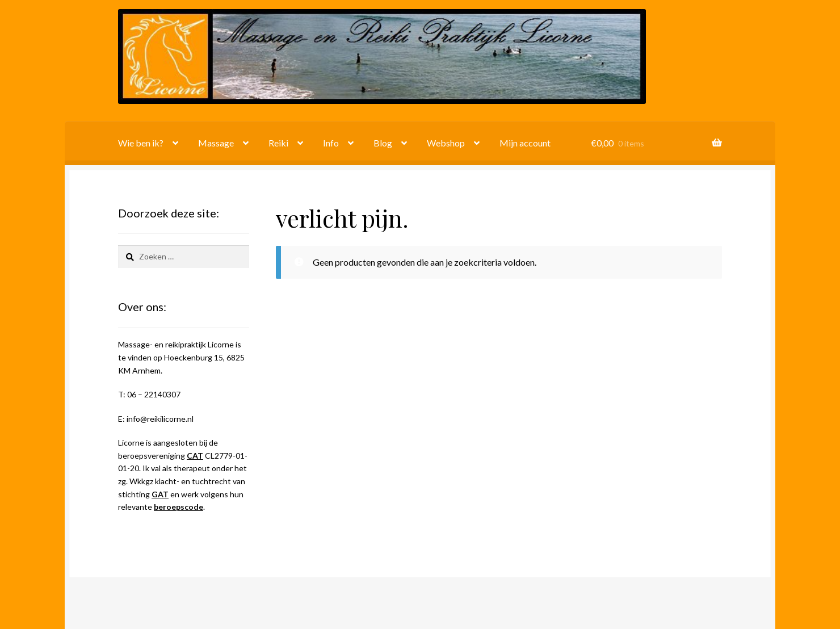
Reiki (278, 143)
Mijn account (525, 143)
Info (331, 143)
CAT (195, 456)
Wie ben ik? (141, 143)
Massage (216, 143)
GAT (160, 494)
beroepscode (178, 507)
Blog (383, 143)
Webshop (446, 143)
